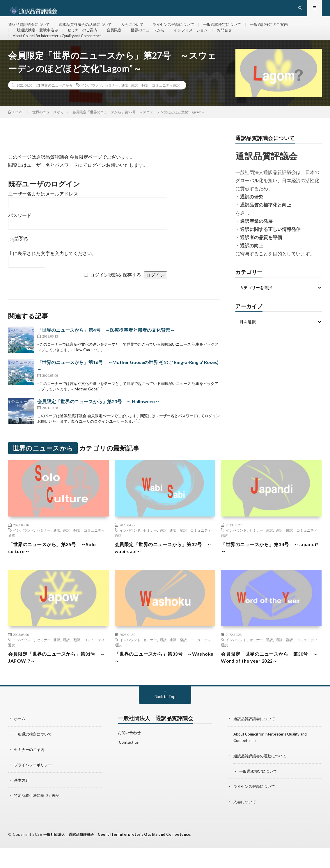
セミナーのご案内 (87, 40)
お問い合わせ (129, 755)
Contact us (129, 765)
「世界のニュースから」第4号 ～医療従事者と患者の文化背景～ (106, 349)
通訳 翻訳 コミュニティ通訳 (155, 105)
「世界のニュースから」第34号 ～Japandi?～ (264, 568)
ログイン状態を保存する (116, 294)
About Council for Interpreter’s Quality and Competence (65, 50)
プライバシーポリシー (34, 786)
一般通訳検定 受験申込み (37, 40)
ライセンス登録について (184, 29)
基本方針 (22, 801)
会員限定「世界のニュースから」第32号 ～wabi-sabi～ (165, 568)
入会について (140, 29)
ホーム (20, 741)
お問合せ (237, 40)
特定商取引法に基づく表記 (38, 816)
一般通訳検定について (236, 29)
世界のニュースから (156, 40)
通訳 (125, 105)
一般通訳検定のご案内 (285, 29)
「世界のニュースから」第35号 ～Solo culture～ (57, 568)
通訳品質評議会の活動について (91, 29)
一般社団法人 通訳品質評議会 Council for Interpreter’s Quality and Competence (123, 855)
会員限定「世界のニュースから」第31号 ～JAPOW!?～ (58, 679)
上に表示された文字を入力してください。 (52, 273)
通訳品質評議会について (31, 29)
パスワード (20, 235)
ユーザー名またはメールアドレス (43, 213)
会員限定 (120, 40)
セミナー (112, 105)
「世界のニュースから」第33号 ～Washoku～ (158, 679)
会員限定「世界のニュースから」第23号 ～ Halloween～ (98, 421)
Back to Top (165, 719)
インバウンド (92, 105)
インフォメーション (202, 40)
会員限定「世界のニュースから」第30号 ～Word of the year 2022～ (271, 679)
